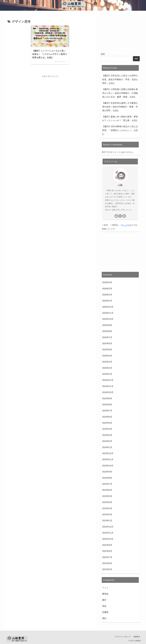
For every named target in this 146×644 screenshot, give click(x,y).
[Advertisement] (50, 95)
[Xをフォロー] (120, 216)
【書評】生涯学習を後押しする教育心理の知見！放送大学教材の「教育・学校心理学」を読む (120, 107)
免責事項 (137, 637)
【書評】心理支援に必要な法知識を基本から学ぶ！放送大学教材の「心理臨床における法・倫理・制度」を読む (120, 93)
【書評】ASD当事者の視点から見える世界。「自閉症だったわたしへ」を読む (120, 130)
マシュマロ (126, 225)
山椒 (120, 185)
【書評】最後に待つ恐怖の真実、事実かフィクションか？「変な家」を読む (120, 119)
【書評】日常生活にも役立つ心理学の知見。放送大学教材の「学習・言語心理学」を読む (120, 79)
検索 (103, 54)
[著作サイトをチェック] (116, 216)
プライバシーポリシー (123, 637)
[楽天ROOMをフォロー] (124, 216)
